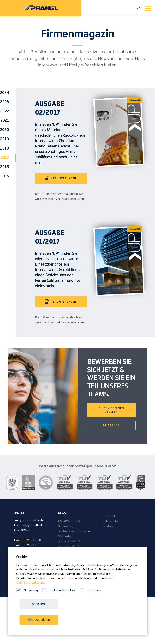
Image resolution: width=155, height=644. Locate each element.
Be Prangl (111, 425)
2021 (5, 121)
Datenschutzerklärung (30, 583)
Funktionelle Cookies (59, 590)
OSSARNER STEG (69, 521)
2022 (5, 111)
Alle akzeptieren (39, 620)
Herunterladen (61, 178)
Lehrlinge (108, 526)
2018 (5, 148)
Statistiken (90, 590)
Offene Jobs (110, 521)
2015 (5, 176)
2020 (4, 130)
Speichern (39, 604)
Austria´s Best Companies (75, 532)
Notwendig (27, 590)
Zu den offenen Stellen (111, 410)
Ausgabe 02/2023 (69, 547)
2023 (5, 102)
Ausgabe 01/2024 (69, 542)
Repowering (66, 526)
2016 (5, 167)
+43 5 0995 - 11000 (29, 540)
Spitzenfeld (65, 537)
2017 (5, 158)
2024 (4, 93)
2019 (5, 139)
